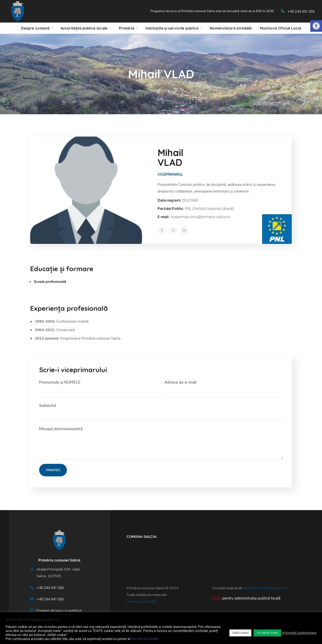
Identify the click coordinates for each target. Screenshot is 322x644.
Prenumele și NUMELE (98, 389)
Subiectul (161, 412)
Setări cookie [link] (240, 633)
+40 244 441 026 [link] (301, 12)
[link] (316, 26)
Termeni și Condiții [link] (141, 602)
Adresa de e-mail (224, 389)
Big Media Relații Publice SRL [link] (266, 588)
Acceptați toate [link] (267, 633)
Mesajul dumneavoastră (161, 443)
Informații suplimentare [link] (299, 633)
